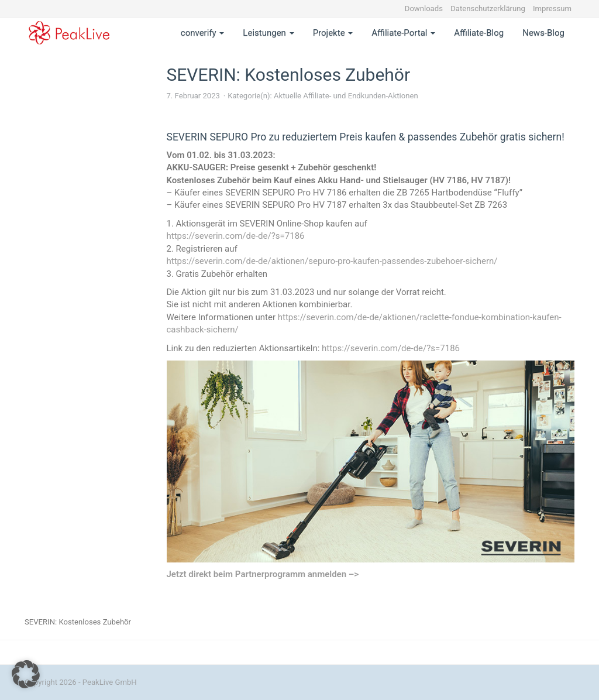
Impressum (552, 8)
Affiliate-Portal (403, 33)
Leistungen (268, 33)
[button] (26, 674)
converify (203, 33)
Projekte (333, 33)
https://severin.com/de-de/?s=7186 (236, 236)
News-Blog (543, 33)
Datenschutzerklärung (488, 8)
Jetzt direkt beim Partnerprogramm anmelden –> (263, 574)
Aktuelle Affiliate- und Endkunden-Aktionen (346, 96)
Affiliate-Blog (479, 33)
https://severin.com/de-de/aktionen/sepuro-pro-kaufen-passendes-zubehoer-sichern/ (332, 261)
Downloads (424, 8)
